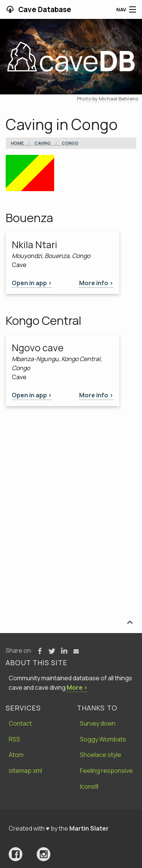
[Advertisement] (71, 481)
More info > (96, 283)
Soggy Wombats (103, 739)
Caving (43, 143)
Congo (70, 143)
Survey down (98, 723)
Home (17, 143)
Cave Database (44, 9)
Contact (20, 723)
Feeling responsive (106, 771)
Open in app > (32, 283)
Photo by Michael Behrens (108, 99)
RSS (14, 739)
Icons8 (89, 786)
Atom (16, 755)
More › (77, 687)
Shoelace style (101, 755)
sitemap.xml (25, 771)
